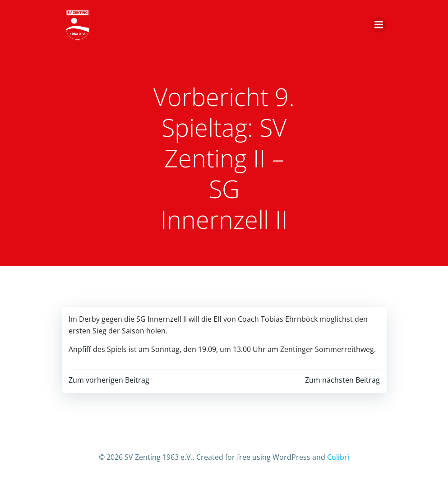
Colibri (338, 457)
